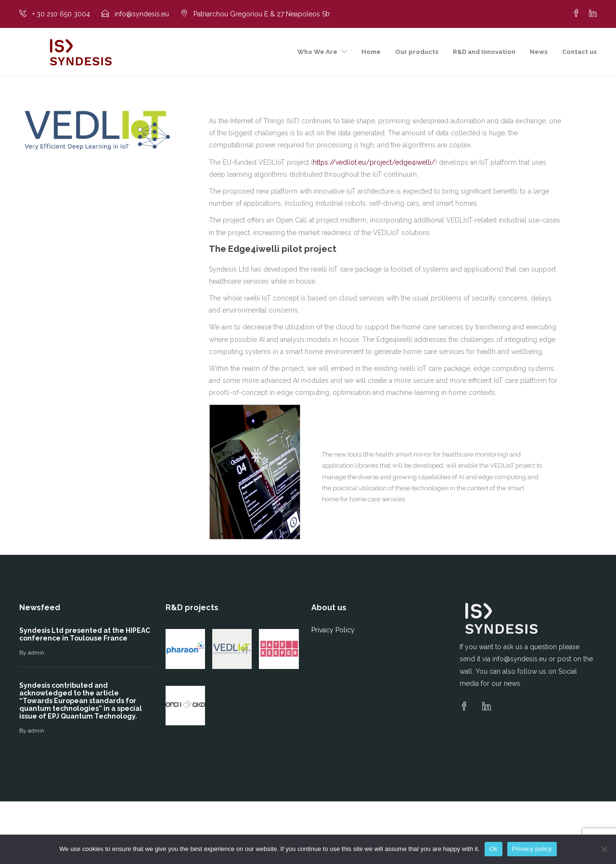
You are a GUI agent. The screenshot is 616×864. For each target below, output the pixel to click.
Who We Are (317, 52)
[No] (604, 849)
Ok (494, 849)
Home (371, 52)
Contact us (579, 52)
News (539, 52)
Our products (417, 52)
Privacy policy (532, 849)
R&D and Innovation (484, 52)
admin (36, 653)
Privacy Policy (333, 630)
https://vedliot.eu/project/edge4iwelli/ (374, 162)
